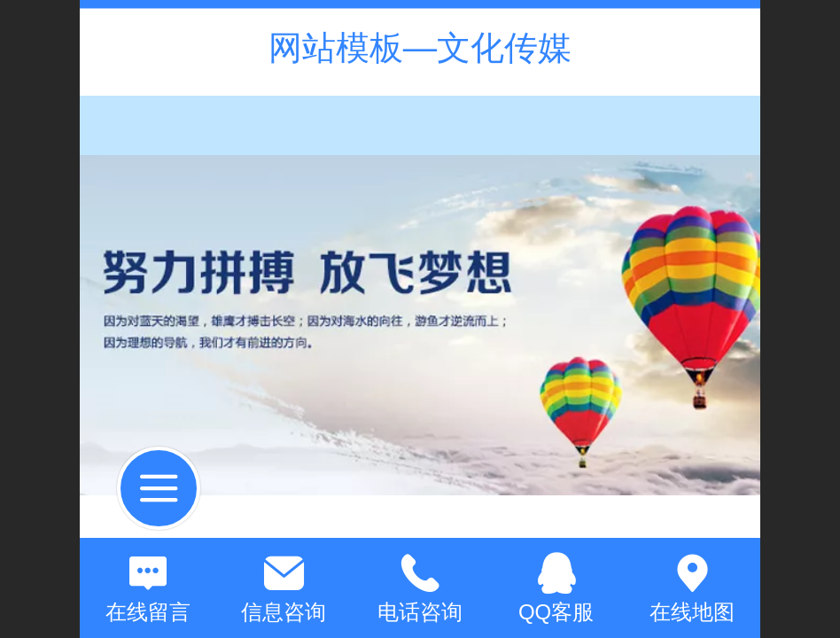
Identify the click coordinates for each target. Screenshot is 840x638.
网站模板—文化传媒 (420, 47)
